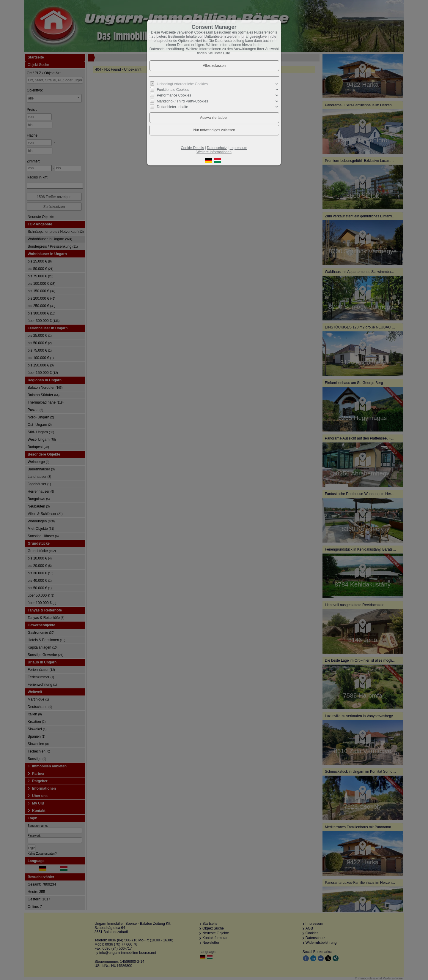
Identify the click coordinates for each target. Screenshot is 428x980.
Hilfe (226, 53)
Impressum (238, 148)
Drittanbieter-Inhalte (173, 107)
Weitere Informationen (214, 152)
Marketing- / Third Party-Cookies (183, 101)
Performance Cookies (174, 95)
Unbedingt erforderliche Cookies (182, 84)
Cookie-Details (192, 148)
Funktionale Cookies (173, 90)
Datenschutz (217, 148)
